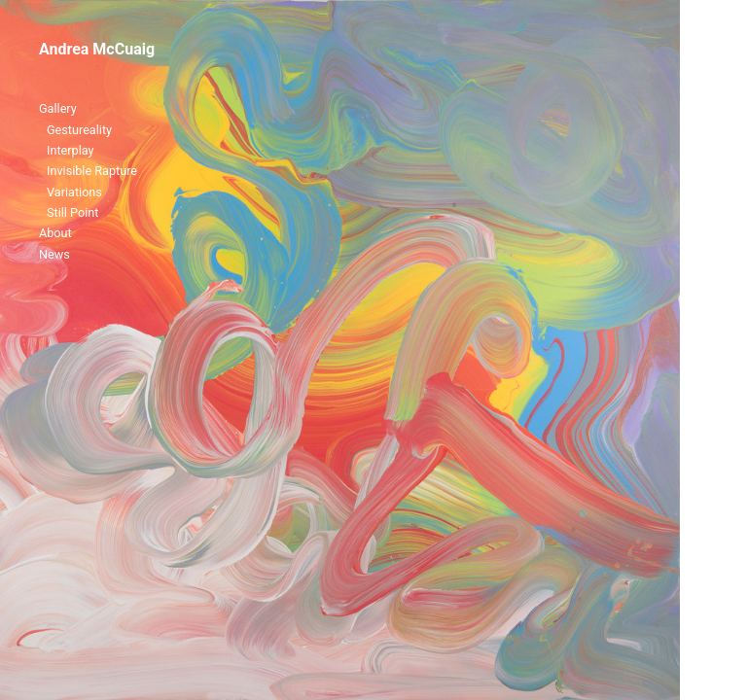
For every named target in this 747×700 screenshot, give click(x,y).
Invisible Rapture (92, 171)
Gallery (58, 108)
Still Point (72, 212)
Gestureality (79, 130)
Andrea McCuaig (97, 49)
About (55, 233)
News (54, 254)
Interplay (71, 150)
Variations (74, 192)
